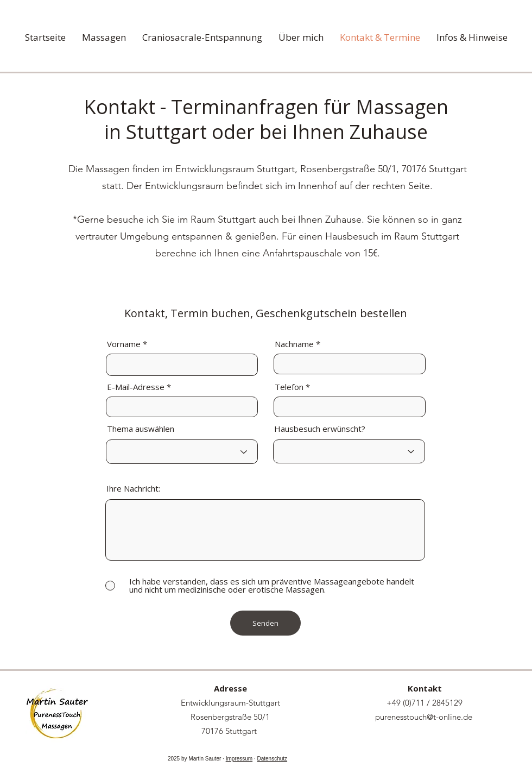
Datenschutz (272, 759)
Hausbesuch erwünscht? (320, 429)
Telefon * (292, 387)
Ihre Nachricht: (133, 489)
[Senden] (265, 623)
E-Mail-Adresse (136, 387)
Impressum (239, 759)
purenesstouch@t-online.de (424, 717)
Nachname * (297, 344)
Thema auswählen (141, 429)
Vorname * (127, 344)
